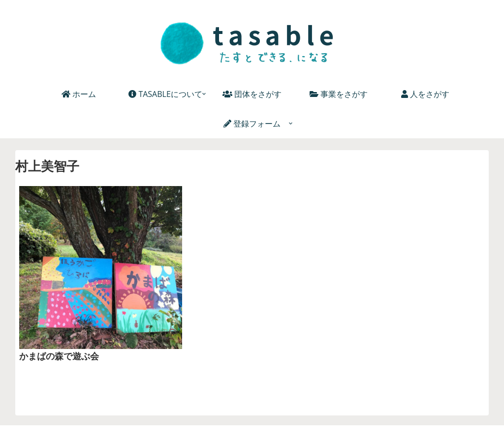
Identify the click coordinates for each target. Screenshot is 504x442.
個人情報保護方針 (220, 417)
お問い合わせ (357, 417)
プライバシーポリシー (292, 417)
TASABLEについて (154, 417)
